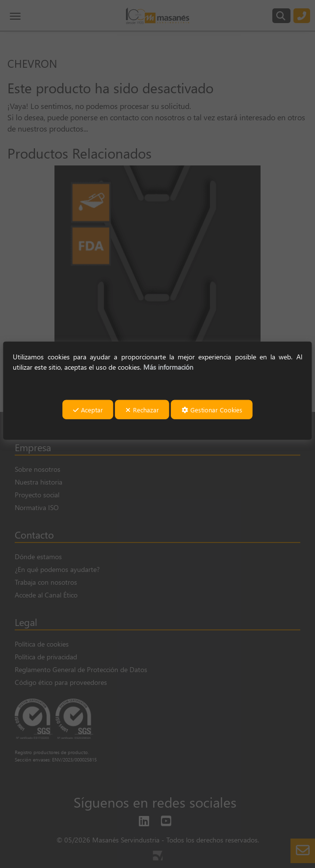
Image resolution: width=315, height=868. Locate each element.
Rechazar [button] (142, 410)
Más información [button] (168, 366)
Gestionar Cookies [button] (212, 410)
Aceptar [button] (88, 410)
